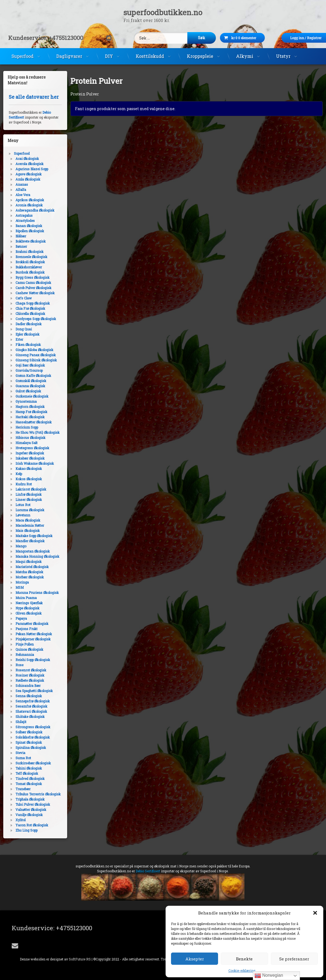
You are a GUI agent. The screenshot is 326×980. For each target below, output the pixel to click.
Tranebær (19, 789)
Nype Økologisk (23, 608)
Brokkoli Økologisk (26, 262)
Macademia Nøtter (25, 525)
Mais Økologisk (23, 531)
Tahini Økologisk (24, 768)
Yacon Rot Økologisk (27, 825)
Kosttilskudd (150, 52)
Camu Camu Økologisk (29, 283)
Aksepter (195, 959)
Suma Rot (19, 758)
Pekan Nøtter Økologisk (29, 634)
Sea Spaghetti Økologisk (30, 691)
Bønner (17, 246)
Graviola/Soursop (25, 370)
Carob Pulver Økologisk (29, 288)
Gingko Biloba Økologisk (30, 350)
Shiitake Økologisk (26, 717)
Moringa (18, 582)
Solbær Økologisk (25, 732)
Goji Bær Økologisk (26, 365)
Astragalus (20, 215)
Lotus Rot (19, 505)
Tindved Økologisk (26, 779)
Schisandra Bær (24, 686)
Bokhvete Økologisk (26, 241)
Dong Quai (19, 329)
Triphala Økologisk (26, 799)
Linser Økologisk (24, 500)
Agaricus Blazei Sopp (27, 169)
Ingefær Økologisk (25, 453)
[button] (315, 913)
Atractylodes (21, 221)
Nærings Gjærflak (25, 603)
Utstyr (283, 52)
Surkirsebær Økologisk (29, 763)
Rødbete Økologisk (25, 680)
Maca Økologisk (24, 520)
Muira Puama (22, 598)
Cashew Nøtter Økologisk (31, 293)
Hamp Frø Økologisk (27, 412)
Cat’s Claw (19, 298)
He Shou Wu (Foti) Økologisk (33, 432)
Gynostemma (22, 401)
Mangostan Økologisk (28, 551)
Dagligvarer (69, 52)
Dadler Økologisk (24, 324)
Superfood (22, 52)
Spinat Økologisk (24, 742)
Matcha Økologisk (25, 572)
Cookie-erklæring (242, 970)
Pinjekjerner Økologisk (29, 639)
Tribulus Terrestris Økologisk (34, 794)
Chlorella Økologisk (26, 314)
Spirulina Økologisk (26, 748)
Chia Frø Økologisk (26, 308)
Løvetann (18, 515)
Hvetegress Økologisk (28, 448)
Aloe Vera (18, 195)
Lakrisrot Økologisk (27, 489)
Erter (15, 339)
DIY (109, 52)
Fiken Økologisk (24, 345)
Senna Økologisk (24, 696)
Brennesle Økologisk (27, 257)
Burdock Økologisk (26, 272)
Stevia (16, 753)
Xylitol (16, 820)
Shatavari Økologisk (27, 711)
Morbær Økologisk (25, 577)
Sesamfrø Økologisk (27, 706)
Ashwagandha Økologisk (31, 210)
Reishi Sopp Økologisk (28, 660)
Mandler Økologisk (26, 541)
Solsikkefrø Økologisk (28, 737)
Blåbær (16, 236)
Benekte (244, 959)
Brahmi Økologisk (25, 252)
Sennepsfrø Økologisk (28, 701)
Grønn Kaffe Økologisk (29, 376)
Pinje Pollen (20, 644)
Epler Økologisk (23, 334)
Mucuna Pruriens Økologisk (33, 593)
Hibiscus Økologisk (26, 438)
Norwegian (269, 976)
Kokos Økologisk (24, 479)
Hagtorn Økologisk (26, 407)
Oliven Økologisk (24, 613)
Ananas (17, 184)
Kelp (14, 474)
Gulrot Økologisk (24, 391)
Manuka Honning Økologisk (33, 556)
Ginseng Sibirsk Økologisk (32, 360)
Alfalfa (16, 190)
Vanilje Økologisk (25, 815)
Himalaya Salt (22, 443)
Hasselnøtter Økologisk (29, 422)
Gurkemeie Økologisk (28, 396)
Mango (17, 546)
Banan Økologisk (24, 226)
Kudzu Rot (19, 484)
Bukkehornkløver (24, 267)
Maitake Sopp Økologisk (30, 536)
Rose (15, 665)
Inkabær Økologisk (26, 458)
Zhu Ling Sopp (22, 830)
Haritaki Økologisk (26, 417)
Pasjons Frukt (22, 629)
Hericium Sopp (22, 427)
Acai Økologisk (23, 159)
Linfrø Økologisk (24, 494)
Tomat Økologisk (24, 784)
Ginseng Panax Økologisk (31, 355)
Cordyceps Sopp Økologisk (31, 319)
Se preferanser (294, 959)
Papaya (17, 618)
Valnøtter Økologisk (27, 810)
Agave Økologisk (24, 174)
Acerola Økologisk (25, 164)
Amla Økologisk (24, 179)
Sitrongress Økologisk (29, 727)
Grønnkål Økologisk (27, 381)
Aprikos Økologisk (25, 200)
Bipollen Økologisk (25, 231)
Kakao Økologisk (24, 469)
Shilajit (17, 722)
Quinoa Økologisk (25, 649)
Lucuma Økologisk (26, 510)
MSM (15, 587)
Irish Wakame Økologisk (30, 463)
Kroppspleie (200, 52)
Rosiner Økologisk (26, 675)
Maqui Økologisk (24, 562)
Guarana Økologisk (26, 386)
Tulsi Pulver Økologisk (28, 804)
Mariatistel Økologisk (28, 567)
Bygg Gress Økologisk (28, 277)
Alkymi (245, 52)
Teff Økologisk (22, 773)
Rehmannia (20, 655)
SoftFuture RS (80, 959)
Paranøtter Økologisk (28, 624)
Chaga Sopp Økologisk (28, 303)
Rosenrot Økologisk (27, 670)
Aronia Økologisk (25, 205)
